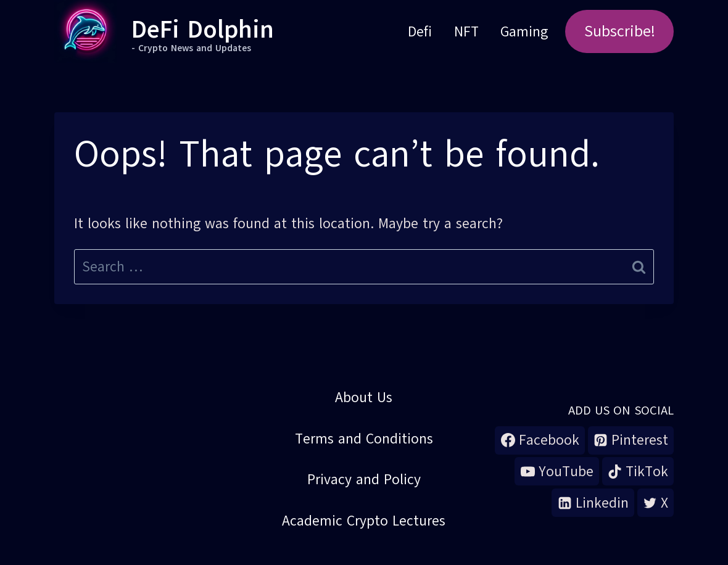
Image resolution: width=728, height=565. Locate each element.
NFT (466, 31)
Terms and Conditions (364, 439)
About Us (364, 397)
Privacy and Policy (364, 479)
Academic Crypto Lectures (364, 521)
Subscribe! (620, 31)
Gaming (524, 31)
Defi (420, 31)
